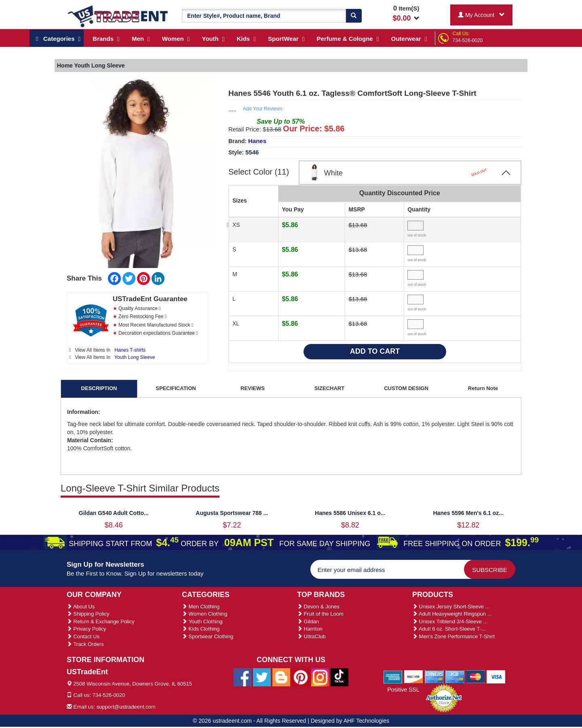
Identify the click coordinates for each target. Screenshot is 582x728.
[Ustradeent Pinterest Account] (301, 677)
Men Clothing (201, 607)
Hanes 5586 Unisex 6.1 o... (350, 513)
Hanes (257, 141)
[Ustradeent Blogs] (281, 677)
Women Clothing (205, 614)
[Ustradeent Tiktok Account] (339, 677)
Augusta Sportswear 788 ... (232, 513)
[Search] (354, 16)
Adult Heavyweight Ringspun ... (452, 614)
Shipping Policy (88, 614)
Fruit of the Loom (320, 614)
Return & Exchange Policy (101, 621)
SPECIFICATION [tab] (176, 388)
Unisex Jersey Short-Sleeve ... (451, 607)
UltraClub (311, 636)
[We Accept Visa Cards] (496, 676)
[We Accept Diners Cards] (434, 676)
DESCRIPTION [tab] (99, 388)
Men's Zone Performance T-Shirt (453, 636)
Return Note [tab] (483, 388)
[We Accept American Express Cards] (393, 676)
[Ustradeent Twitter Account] (262, 677)
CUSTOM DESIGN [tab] (406, 388)
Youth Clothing (202, 621)
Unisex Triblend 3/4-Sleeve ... (450, 621)
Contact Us (83, 636)
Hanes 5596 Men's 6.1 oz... (468, 513)
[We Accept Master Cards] (476, 676)
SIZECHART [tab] (329, 388)
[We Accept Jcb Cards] (455, 676)
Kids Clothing (201, 629)
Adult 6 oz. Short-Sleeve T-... (449, 629)
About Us (81, 607)
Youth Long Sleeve (135, 357)
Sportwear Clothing (208, 636)
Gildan (308, 621)
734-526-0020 (468, 40)
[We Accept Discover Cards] (414, 676)
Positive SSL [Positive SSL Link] (403, 690)
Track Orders (85, 644)
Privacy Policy (86, 629)
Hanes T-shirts (130, 350)
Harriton (310, 629)
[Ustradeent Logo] (118, 16)
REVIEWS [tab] (253, 388)
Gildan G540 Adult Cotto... (114, 513)
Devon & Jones (318, 607)
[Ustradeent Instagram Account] (320, 677)
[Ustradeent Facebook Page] (242, 677)
